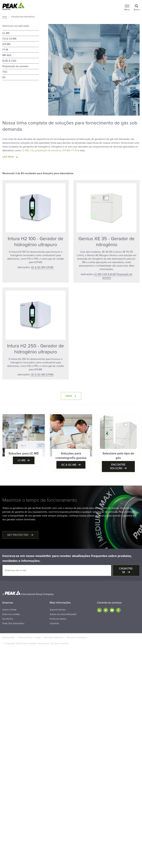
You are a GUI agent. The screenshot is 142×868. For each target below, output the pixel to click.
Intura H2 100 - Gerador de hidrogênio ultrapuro (35, 242)
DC (4, 77)
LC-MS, (25, 150)
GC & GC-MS (38, 267)
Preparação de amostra (15, 66)
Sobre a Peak (9, 610)
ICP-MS (6, 44)
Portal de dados (58, 619)
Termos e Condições (77, 637)
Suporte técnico (58, 610)
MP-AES (7, 55)
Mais (74, 396)
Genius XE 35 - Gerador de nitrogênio (106, 242)
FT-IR (5, 50)
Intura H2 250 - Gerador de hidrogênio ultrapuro (35, 349)
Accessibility (9, 637)
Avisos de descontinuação (63, 614)
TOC (5, 72)
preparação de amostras (48, 150)
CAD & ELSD (109, 274)
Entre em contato (11, 614)
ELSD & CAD (9, 61)
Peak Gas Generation (13, 623)
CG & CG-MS (9, 39)
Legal (38, 637)
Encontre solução (118, 466)
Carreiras (54, 623)
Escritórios (8, 619)
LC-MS (6, 33)
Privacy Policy (25, 637)
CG (32, 150)
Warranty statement (53, 637)
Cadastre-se (126, 570)
